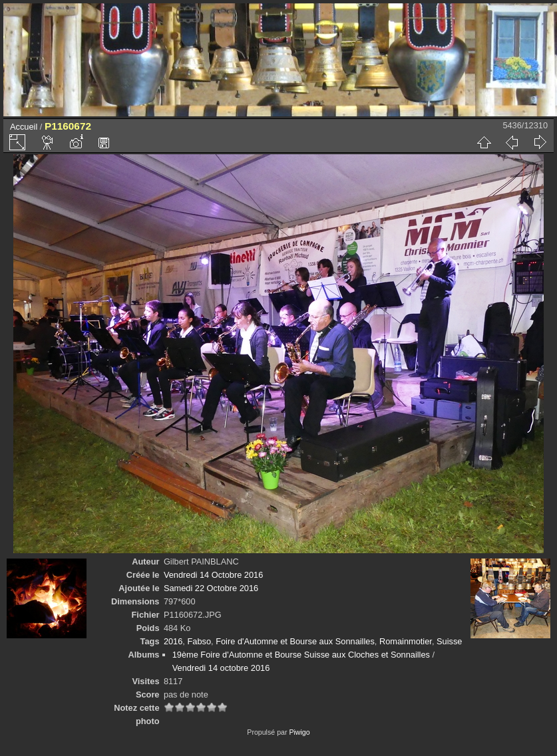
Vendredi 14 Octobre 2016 (213, 575)
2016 (173, 641)
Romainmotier (406, 641)
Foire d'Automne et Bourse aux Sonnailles (295, 641)
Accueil (24, 127)
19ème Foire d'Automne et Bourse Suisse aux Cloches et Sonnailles (301, 655)
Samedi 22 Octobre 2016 (211, 588)
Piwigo (299, 732)
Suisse (449, 641)
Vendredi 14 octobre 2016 (221, 668)
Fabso (199, 641)
